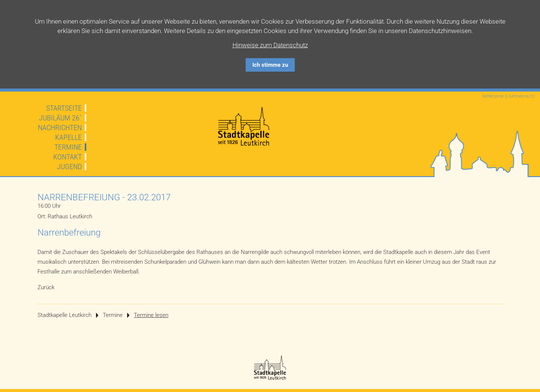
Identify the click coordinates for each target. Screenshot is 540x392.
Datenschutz (522, 96)
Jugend (69, 167)
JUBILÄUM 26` (60, 118)
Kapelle (68, 137)
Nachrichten (60, 128)
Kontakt (67, 157)
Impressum (493, 96)
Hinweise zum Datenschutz (270, 45)
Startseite (64, 108)
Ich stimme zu (270, 65)
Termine (68, 147)
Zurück (46, 287)
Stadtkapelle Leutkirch (64, 315)
